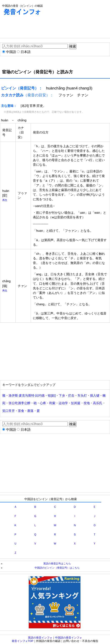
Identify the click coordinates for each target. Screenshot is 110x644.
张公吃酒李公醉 (19, 403)
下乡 (62, 396)
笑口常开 (9, 411)
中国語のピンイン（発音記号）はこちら (57, 568)
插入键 (95, 396)
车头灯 (82, 396)
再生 (5, 200)
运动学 (63, 403)
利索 (52, 403)
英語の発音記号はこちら (57, 563)
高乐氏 (98, 403)
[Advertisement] (33, 28)
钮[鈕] (52, 396)
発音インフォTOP (23, 641)
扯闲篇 (76, 403)
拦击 (71, 396)
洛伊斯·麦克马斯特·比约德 (27, 396)
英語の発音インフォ (40, 638)
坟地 (87, 403)
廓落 (30, 411)
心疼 (43, 403)
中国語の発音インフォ (69, 638)
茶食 (21, 411)
